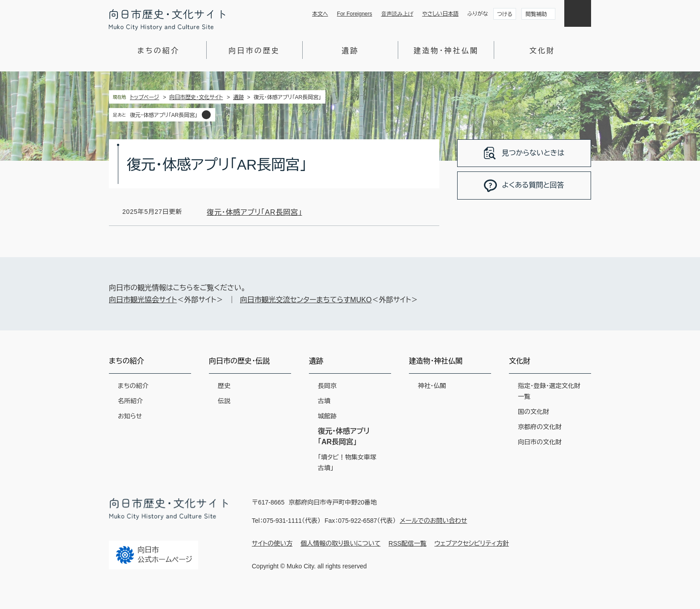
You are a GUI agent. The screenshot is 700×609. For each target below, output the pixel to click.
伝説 (224, 401)
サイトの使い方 (272, 543)
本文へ (320, 14)
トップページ (145, 97)
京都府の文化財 (540, 427)
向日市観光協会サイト (143, 300)
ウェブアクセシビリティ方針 (472, 543)
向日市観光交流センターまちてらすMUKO (306, 300)
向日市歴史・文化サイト (196, 97)
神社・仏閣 (432, 386)
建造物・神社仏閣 (446, 51)
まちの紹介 (158, 51)
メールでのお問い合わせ (433, 521)
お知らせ (130, 416)
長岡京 (327, 386)
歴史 (224, 386)
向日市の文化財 (540, 442)
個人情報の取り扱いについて (340, 543)
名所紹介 (130, 401)
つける (505, 14)
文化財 (542, 51)
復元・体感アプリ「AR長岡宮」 (164, 115)
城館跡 (327, 416)
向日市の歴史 (254, 51)
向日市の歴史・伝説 (239, 361)
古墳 (324, 401)
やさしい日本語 (441, 14)
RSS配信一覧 (407, 543)
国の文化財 (533, 412)
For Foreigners (355, 14)
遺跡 (350, 51)
